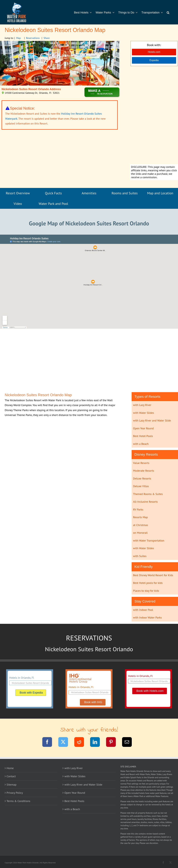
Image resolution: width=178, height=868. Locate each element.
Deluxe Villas (141, 486)
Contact (11, 776)
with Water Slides (144, 413)
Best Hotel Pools (143, 436)
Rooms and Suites (125, 193)
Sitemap (12, 785)
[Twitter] (65, 743)
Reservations (33, 38)
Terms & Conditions (18, 801)
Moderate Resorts (144, 471)
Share (47, 38)
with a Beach (141, 444)
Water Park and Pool (53, 204)
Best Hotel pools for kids (148, 583)
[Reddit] (81, 743)
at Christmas (141, 525)
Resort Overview (18, 193)
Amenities (89, 193)
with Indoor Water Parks (147, 617)
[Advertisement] (154, 116)
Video (18, 204)
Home (10, 768)
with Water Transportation (149, 541)
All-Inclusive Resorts (145, 502)
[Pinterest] (113, 743)
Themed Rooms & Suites (148, 494)
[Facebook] (49, 743)
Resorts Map (140, 517)
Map (18, 38)
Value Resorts (141, 463)
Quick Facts (53, 193)
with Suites (140, 556)
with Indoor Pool (143, 610)
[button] (168, 12)
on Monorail (140, 533)
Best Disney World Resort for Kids (153, 575)
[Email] (129, 743)
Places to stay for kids (146, 591)
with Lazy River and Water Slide (152, 420)
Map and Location (160, 193)
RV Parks (138, 509)
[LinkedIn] (97, 743)
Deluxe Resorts (142, 478)
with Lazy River (142, 405)
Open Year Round (143, 428)
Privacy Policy (15, 793)
